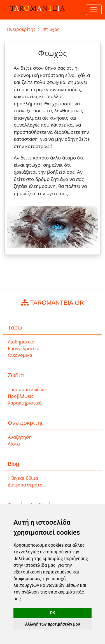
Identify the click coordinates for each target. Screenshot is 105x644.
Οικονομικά (20, 355)
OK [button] (53, 613)
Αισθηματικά (21, 342)
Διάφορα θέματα (25, 485)
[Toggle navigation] (94, 10)
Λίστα (14, 444)
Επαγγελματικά (24, 349)
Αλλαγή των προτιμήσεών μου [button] (53, 624)
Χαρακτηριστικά (25, 403)
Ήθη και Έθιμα (23, 478)
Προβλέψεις (21, 396)
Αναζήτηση (20, 437)
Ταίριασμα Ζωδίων (27, 390)
